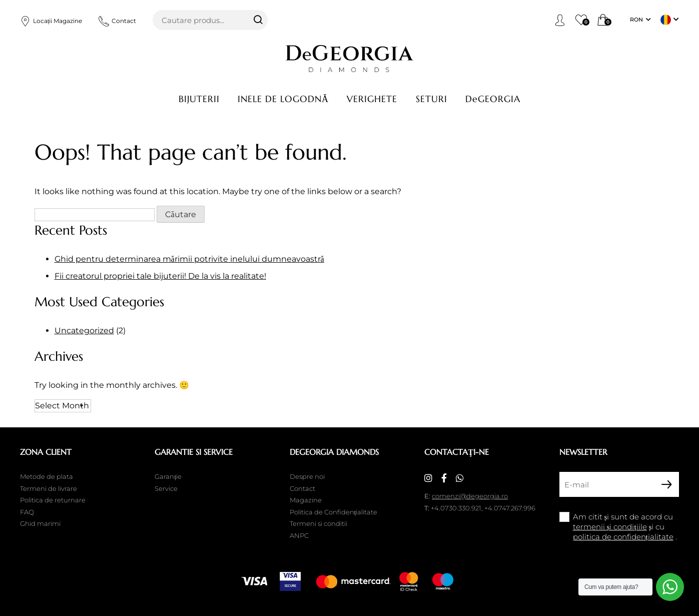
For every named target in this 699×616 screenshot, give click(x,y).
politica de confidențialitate (623, 537)
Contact (117, 21)
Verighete (372, 99)
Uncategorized (84, 331)
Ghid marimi (40, 523)
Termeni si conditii (318, 523)
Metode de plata (47, 476)
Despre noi (307, 476)
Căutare (258, 20)
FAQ (27, 512)
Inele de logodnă (283, 99)
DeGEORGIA (493, 99)
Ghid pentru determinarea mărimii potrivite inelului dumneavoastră (189, 259)
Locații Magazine (51, 21)
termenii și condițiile (610, 527)
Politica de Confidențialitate (334, 512)
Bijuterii (199, 99)
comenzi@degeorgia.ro (470, 496)
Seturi (432, 99)
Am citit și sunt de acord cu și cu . (625, 527)
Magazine (306, 500)
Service (166, 488)
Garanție (168, 476)
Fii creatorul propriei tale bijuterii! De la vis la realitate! (160, 276)
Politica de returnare (53, 500)
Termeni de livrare (49, 488)
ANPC (299, 535)
